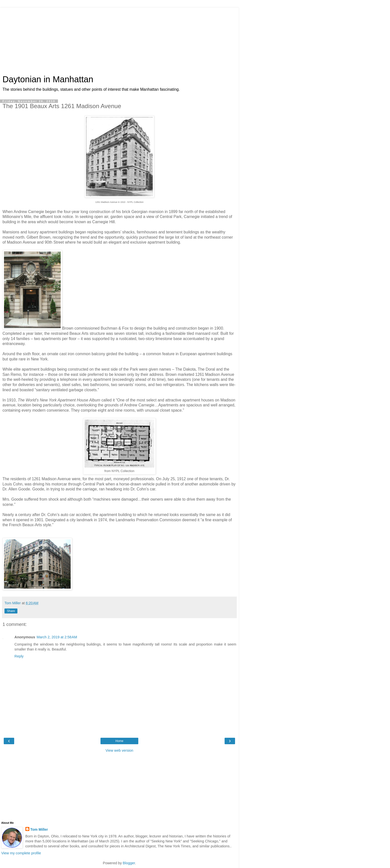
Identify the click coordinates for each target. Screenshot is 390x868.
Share (11, 611)
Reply (19, 656)
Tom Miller (39, 829)
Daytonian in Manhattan (48, 79)
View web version (119, 750)
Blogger (129, 863)
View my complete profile (21, 853)
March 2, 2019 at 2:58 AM (57, 637)
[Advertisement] (119, 39)
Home (119, 741)
